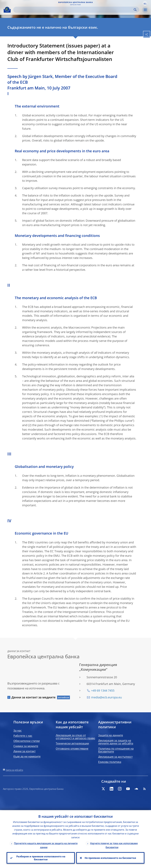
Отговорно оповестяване (72, 749)
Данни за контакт (24, 751)
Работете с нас (23, 736)
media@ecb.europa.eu (106, 697)
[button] (145, 3)
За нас (18, 730)
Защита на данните (111, 735)
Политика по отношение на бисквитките (116, 750)
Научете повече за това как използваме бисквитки (114, 845)
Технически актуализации (72, 743)
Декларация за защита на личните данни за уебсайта (116, 742)
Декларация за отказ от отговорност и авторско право (75, 737)
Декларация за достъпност (115, 757)
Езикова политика (110, 762)
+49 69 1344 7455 (103, 690)
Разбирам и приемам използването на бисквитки (41, 858)
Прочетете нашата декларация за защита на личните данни (46, 845)
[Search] (74, 10)
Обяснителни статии (27, 741)
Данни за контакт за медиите (34, 697)
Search (135, 10)
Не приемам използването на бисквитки (110, 858)
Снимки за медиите (26, 746)
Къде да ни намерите (27, 756)
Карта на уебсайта (14, 770)
